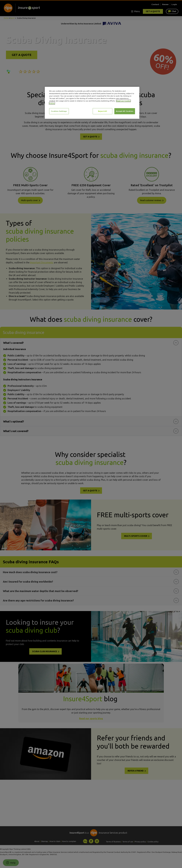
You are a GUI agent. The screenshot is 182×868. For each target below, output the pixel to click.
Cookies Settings (59, 111)
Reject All (103, 111)
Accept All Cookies (125, 111)
